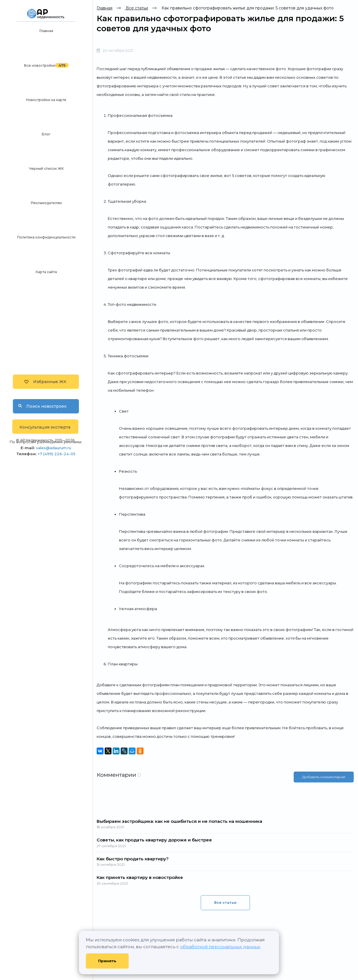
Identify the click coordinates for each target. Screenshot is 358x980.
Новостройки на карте (46, 100)
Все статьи (136, 8)
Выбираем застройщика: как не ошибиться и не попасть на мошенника (179, 821)
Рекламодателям (46, 203)
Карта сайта (46, 272)
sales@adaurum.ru (54, 448)
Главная (46, 31)
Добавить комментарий (324, 777)
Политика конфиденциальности (46, 237)
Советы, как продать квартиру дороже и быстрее (154, 840)
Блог (46, 134)
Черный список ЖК (46, 168)
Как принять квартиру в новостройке (140, 877)
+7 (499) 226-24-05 (57, 454)
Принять (107, 961)
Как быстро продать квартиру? (133, 859)
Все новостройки (40, 65)
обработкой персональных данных (220, 947)
